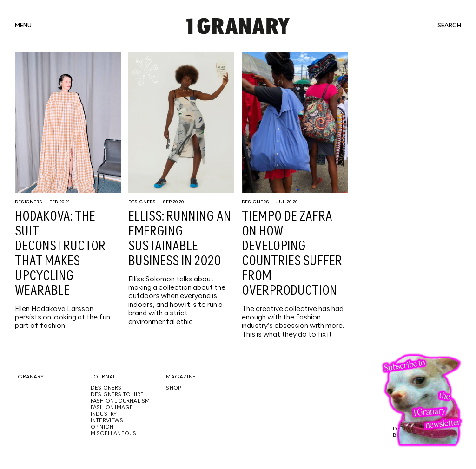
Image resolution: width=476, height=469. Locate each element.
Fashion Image (112, 408)
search (449, 26)
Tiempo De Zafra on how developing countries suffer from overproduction (292, 254)
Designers (29, 202)
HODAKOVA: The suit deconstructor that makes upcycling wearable (60, 254)
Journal (103, 377)
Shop (173, 388)
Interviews (107, 421)
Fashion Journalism (120, 401)
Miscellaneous (114, 434)
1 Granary (29, 377)
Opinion (102, 427)
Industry (104, 414)
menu (23, 26)
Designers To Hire (117, 395)
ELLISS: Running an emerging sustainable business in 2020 (180, 239)
